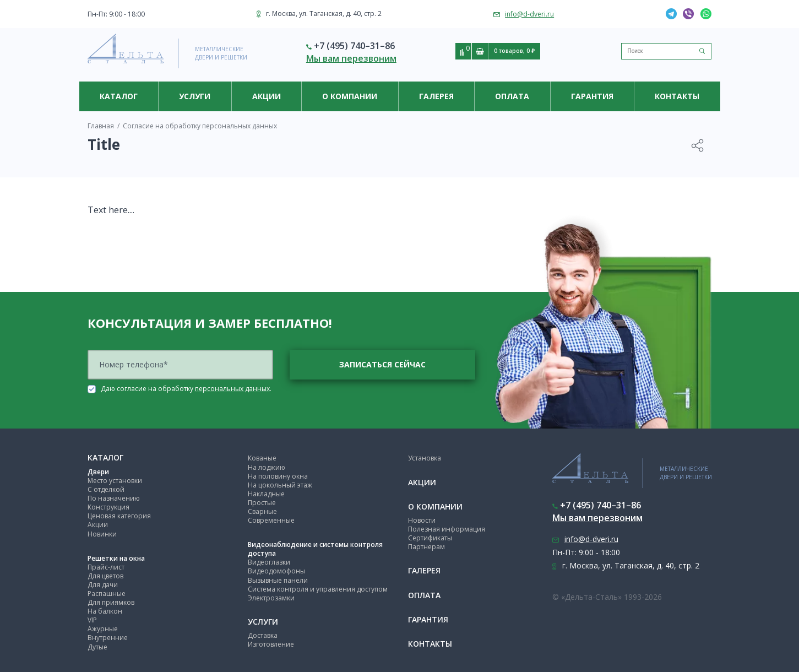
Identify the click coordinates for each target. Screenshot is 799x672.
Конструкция (108, 507)
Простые (262, 503)
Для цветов (105, 576)
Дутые (97, 647)
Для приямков (111, 602)
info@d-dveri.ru (529, 14)
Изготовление (271, 644)
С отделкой (106, 489)
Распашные (107, 594)
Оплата (512, 96)
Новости (422, 520)
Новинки (102, 534)
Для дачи (103, 585)
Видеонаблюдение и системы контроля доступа (315, 549)
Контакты (677, 96)
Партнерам (426, 547)
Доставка (263, 635)
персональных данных (232, 389)
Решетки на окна (116, 558)
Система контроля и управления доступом (318, 589)
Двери (98, 472)
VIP (92, 620)
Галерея (436, 96)
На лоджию (267, 467)
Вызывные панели (278, 580)
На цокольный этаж (280, 485)
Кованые (262, 458)
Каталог (119, 96)
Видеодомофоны (276, 571)
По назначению (114, 498)
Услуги (195, 96)
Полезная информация (447, 529)
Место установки (115, 481)
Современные (271, 520)
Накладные (266, 494)
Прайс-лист (106, 567)
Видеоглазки (269, 562)
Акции (267, 96)
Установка (425, 458)
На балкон (105, 611)
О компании (350, 96)
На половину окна (278, 476)
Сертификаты (430, 538)
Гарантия (592, 96)
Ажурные (103, 629)
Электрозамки (271, 598)
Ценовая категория (119, 516)
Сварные (262, 511)
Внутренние (108, 638)
